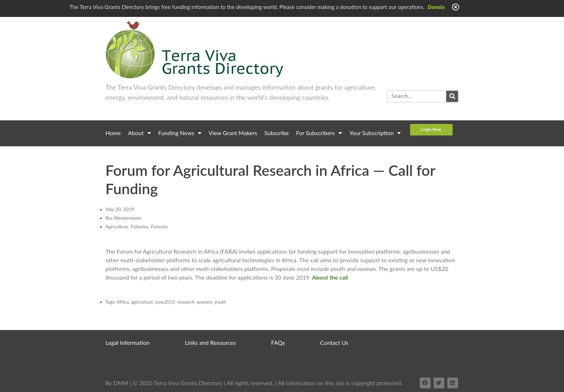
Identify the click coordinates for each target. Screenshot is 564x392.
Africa (123, 302)
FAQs (278, 342)
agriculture (142, 302)
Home (113, 133)
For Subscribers (319, 133)
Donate (436, 7)
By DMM (117, 383)
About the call (330, 277)
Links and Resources (210, 342)
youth (220, 302)
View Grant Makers (233, 133)
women (204, 302)
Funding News (180, 133)
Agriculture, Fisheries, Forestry (137, 227)
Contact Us (334, 342)
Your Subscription (375, 133)
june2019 (165, 302)
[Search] (452, 96)
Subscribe (277, 133)
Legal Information (128, 342)
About (139, 133)
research (186, 302)
